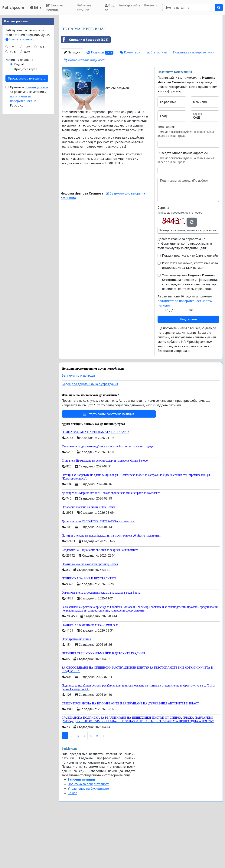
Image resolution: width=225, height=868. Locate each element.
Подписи (100, 105)
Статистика (157, 105)
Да (171, 363)
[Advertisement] (141, 48)
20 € (42, 160)
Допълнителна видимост (84, 113)
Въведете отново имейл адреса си (183, 206)
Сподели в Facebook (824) (85, 93)
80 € (27, 165)
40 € (13, 165)
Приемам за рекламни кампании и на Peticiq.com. (29, 210)
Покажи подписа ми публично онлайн (190, 308)
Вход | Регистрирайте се (123, 8)
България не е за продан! (80, 428)
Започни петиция (55, 8)
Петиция (72, 105)
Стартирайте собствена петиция (109, 467)
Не (191, 363)
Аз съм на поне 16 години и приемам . (185, 354)
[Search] (189, 8)
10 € (27, 160)
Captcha (163, 260)
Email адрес (166, 180)
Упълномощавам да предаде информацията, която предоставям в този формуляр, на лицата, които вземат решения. (190, 335)
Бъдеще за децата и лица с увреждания (90, 437)
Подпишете (188, 372)
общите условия (37, 201)
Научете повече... (20, 153)
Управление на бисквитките (88, 841)
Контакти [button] (151, 5)
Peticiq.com (13, 7)
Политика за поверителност (194, 105)
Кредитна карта (26, 182)
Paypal (19, 178)
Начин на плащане (19, 173)
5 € (12, 160)
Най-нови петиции (84, 8)
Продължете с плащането (27, 192)
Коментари (130, 105)
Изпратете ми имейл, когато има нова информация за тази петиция (190, 318)
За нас (72, 846)
